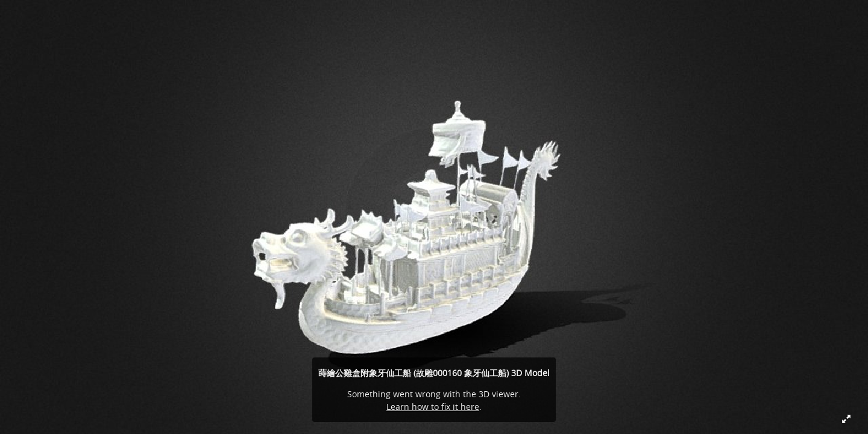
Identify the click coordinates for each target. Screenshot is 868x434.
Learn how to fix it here (433, 407)
